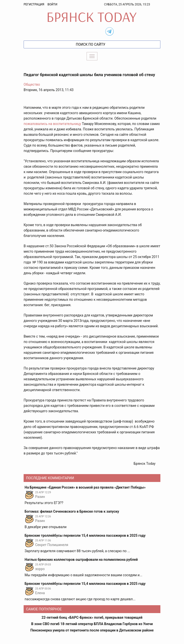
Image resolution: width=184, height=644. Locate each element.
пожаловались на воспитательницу (52, 124)
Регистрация (34, 4)
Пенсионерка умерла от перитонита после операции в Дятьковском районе (92, 630)
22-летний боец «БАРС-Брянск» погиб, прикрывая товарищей (92, 617)
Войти (52, 4)
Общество (32, 84)
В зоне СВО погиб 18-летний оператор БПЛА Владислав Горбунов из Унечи (92, 624)
